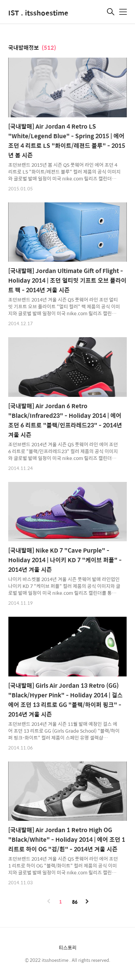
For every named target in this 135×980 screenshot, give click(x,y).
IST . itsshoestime (38, 13)
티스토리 (68, 947)
